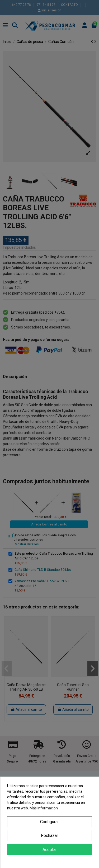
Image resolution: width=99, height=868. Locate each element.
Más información (44, 808)
